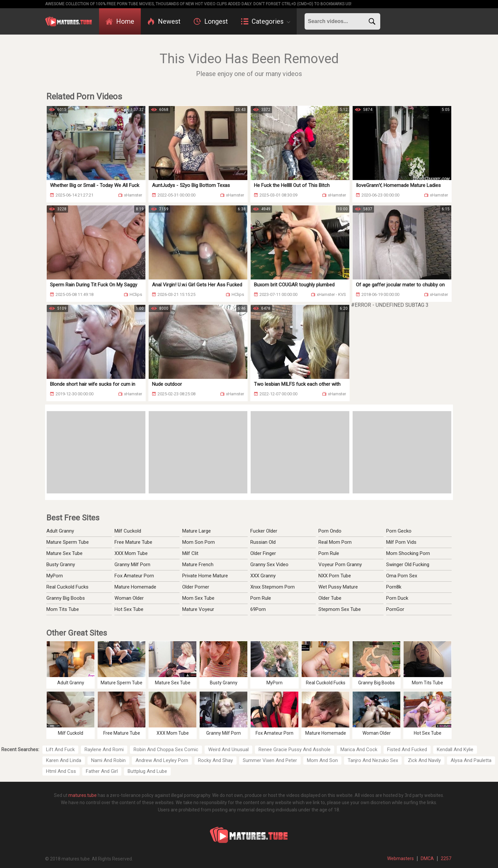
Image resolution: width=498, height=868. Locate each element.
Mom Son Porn (199, 542)
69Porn (258, 609)
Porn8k (394, 587)
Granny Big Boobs (66, 598)
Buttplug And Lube (147, 771)
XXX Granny (263, 576)
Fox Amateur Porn (134, 576)
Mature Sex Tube (64, 553)
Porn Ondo (330, 531)
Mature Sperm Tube (68, 542)
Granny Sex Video (269, 565)
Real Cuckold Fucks (67, 587)
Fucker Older (264, 531)
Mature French (198, 565)
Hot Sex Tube (129, 609)
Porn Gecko (399, 531)
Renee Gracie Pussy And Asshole (295, 750)
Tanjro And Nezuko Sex (373, 760)
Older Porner (196, 587)
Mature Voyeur (198, 609)
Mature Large (197, 531)
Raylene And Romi (104, 750)
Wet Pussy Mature (338, 587)
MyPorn (55, 576)
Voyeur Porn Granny (340, 565)
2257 (446, 858)
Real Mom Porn (335, 542)
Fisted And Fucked (407, 750)
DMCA (427, 858)
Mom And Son (322, 760)
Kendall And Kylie (455, 750)
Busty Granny (61, 565)
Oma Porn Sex (402, 576)
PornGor (395, 609)
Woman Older (129, 598)
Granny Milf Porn (132, 565)
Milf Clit (190, 553)
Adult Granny (60, 531)
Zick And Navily (424, 760)
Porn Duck (397, 598)
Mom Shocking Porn (408, 553)
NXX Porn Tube (335, 576)
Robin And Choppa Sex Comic (166, 750)
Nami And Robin (108, 760)
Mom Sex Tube (198, 598)
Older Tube (330, 598)
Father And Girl (102, 771)
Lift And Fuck (60, 750)
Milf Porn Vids (401, 542)
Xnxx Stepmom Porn (273, 587)
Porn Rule (261, 598)
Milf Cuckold (128, 531)
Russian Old (263, 542)
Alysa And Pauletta (471, 760)
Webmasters (400, 858)
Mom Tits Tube (63, 609)
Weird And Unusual (228, 750)
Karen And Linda (64, 760)
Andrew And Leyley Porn (162, 760)
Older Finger (263, 553)
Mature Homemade (135, 587)
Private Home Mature (205, 576)
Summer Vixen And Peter (270, 760)
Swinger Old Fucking (408, 565)
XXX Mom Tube (131, 553)
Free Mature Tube (133, 542)
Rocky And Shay (215, 760)
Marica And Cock (359, 750)
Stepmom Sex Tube (340, 609)
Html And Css (61, 771)
